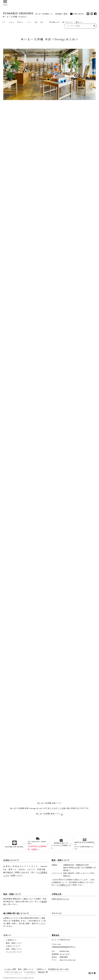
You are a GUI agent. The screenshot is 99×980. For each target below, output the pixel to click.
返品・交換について (12, 894)
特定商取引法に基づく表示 (60, 969)
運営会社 (56, 935)
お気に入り (7, 27)
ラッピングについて (14, 952)
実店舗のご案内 (61, 14)
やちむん (16, 22)
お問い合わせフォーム (60, 899)
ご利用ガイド (64, 885)
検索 (94, 27)
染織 (53, 22)
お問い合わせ (77, 14)
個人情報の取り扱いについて (16, 913)
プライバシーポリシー (14, 971)
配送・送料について (61, 860)
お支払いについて (11, 860)
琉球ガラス (30, 22)
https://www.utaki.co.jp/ (68, 960)
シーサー (43, 22)
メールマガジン (31, 971)
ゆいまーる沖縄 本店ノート (48, 814)
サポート (7, 935)
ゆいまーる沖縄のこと (44, 14)
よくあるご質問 (10, 969)
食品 (60, 22)
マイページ (20, 27)
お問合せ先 (57, 894)
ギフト (5, 22)
